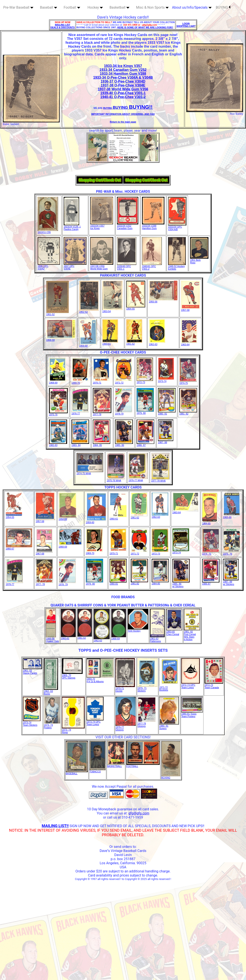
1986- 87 (145, 444)
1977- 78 (44, 583)
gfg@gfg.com (139, 813)
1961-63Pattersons (157, 639)
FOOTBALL (143, 765)
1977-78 (102, 413)
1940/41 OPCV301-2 (152, 266)
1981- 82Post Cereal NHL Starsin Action (192, 634)
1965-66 (232, 516)
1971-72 (124, 382)
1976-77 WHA (138, 479)
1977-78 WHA (160, 480)
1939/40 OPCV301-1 (127, 266)
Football (72, 7)
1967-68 (44, 553)
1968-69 (58, 382)
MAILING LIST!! (55, 826)
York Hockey (138, 630)
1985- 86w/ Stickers (181, 584)
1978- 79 (67, 583)
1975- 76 (232, 553)
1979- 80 (145, 412)
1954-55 (136, 308)
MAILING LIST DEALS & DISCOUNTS (63, 26)
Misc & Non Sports (152, 7)
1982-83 (58, 444)
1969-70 (80, 382)
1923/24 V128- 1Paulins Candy (72, 227)
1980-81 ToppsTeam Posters (192, 714)
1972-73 (145, 381)
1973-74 (166, 380)
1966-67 (19, 548)
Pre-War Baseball (18, 7)
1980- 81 (167, 413)
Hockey (95, 7)
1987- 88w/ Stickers (231, 582)
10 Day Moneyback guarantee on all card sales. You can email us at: (123, 811)
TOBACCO (98, 770)
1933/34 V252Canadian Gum (128, 226)
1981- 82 (188, 413)
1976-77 (80, 412)
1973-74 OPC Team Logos (95, 722)
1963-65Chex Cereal (174, 632)
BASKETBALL (116, 765)
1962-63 (157, 343)
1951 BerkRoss (199, 260)
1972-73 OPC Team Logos (191, 685)
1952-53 (89, 311)
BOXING (171, 776)
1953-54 (112, 310)
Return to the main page (123, 122)
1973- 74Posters (52, 725)
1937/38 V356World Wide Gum (102, 266)
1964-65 (210, 522)
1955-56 (163, 301)
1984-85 (160, 582)
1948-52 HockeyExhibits (177, 266)
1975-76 (58, 413)
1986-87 (211, 583)
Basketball (119, 7)
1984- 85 (102, 444)
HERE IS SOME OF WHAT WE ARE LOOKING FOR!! (145, 27)
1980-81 (118, 583)
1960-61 (110, 343)
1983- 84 (80, 444)
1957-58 (190, 309)
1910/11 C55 (48, 231)
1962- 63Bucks (51, 691)
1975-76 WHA (116, 479)
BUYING (223, 7)
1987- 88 (166, 441)
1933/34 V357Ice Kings (102, 226)
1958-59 (61, 339)
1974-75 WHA (90, 472)
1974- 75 (211, 553)
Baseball (49, 7)
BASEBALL (77, 772)
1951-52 (58, 313)
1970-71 (101, 382)
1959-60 (88, 345)
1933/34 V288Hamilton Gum (153, 226)
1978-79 (124, 413)
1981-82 (139, 582)
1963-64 (189, 343)
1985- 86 (124, 444)
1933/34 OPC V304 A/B (177, 227)
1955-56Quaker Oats (52, 639)
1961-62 (134, 343)
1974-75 (188, 382)
